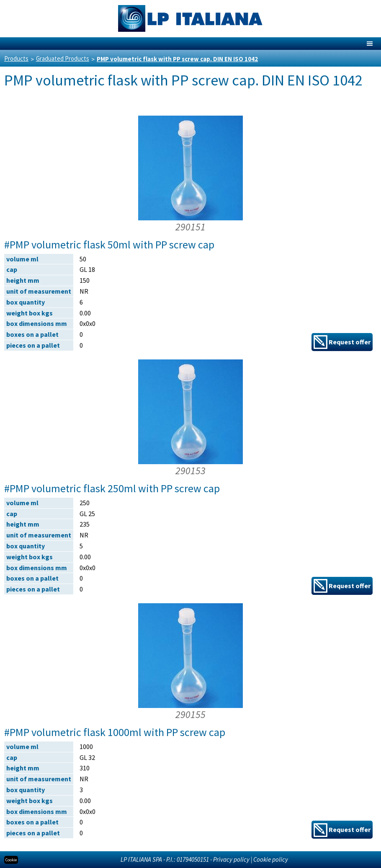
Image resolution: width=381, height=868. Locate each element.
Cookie (11, 860)
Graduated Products (63, 58)
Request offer (342, 342)
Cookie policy (271, 859)
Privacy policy (231, 859)
